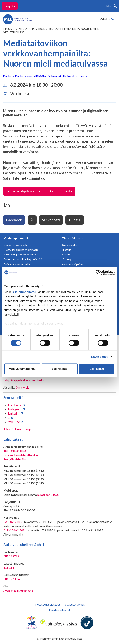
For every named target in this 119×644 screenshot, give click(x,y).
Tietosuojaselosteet (47, 604)
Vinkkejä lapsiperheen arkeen (21, 254)
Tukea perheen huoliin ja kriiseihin (23, 259)
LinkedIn (14, 413)
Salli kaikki (97, 369)
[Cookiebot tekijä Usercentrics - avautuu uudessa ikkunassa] (98, 272)
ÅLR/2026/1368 (14, 530)
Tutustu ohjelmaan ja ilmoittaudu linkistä (39, 191)
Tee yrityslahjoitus (15, 459)
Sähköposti (51, 220)
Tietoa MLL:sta (73, 238)
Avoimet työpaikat (73, 264)
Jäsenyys (67, 259)
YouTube (14, 422)
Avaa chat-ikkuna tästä (18, 590)
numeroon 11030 (48, 495)
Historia (67, 250)
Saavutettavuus (75, 604)
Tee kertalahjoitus (15, 451)
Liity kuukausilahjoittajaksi (21, 455)
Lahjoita (10, 6)
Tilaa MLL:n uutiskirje (17, 429)
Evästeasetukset (60, 610)
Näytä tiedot (99, 357)
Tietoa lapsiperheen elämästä (21, 250)
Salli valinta (60, 369)
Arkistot (67, 254)
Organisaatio (70, 245)
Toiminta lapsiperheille (17, 264)
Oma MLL (22, 387)
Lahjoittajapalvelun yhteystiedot (24, 380)
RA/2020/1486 (13, 522)
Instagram (15, 409)
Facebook (14, 220)
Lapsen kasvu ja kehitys (17, 245)
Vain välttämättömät (22, 369)
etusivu (9, 29)
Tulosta (75, 220)
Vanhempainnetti (16, 238)
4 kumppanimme (24, 292)
